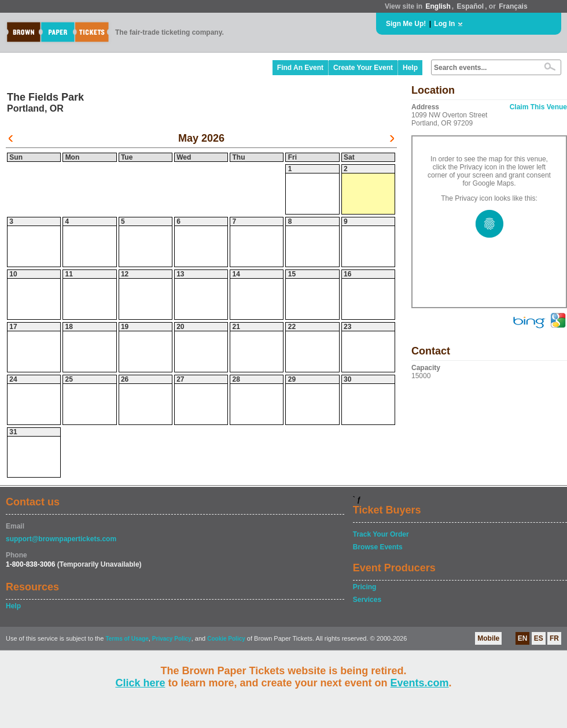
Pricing (365, 587)
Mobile (488, 638)
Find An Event (300, 68)
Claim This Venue (538, 107)
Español (471, 6)
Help (410, 68)
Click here (140, 683)
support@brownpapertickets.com (61, 539)
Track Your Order (381, 534)
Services (367, 600)
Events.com (420, 683)
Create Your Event (363, 68)
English (438, 6)
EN (523, 638)
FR (554, 638)
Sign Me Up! (406, 24)
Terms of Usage (127, 639)
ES (539, 638)
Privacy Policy (172, 639)
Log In (444, 24)
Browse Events (378, 547)
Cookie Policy (226, 639)
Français (513, 6)
